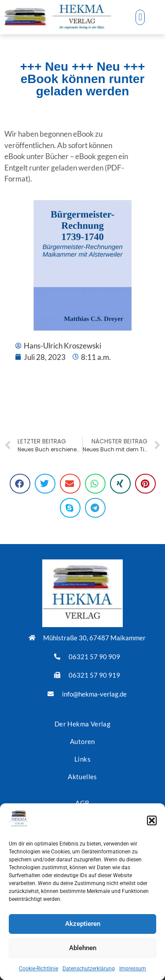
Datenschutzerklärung (89, 969)
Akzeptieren (83, 924)
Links (82, 759)
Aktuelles (82, 777)
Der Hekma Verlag (82, 724)
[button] (152, 820)
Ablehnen (83, 948)
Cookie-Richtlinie (38, 969)
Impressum (133, 969)
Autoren (82, 741)
